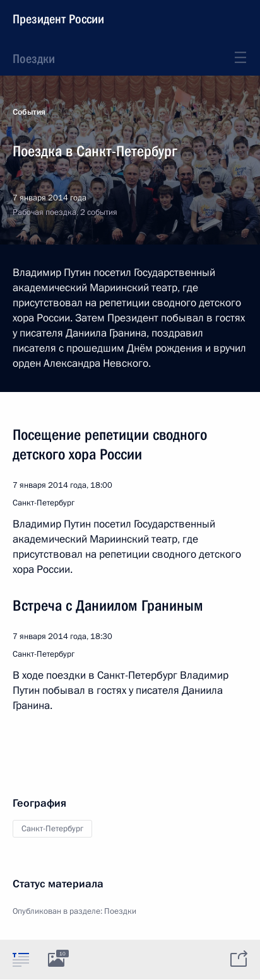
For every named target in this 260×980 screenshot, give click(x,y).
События (29, 112)
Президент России (58, 19)
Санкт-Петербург (52, 829)
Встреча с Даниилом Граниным (108, 606)
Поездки (34, 59)
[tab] (21, 959)
